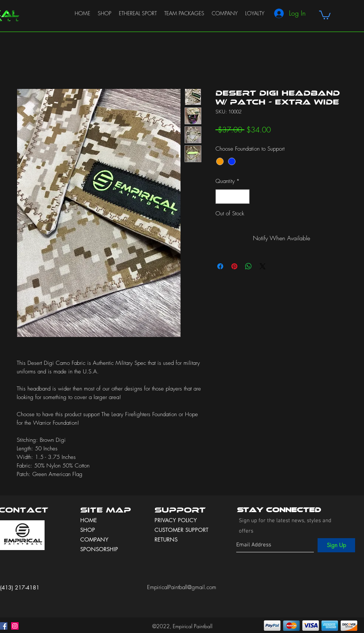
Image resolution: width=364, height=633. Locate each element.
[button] (325, 15)
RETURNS (166, 539)
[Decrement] (222, 197)
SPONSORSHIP (99, 549)
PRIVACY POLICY (177, 520)
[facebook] (4, 626)
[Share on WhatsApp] (248, 266)
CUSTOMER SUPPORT (181, 530)
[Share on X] (263, 266)
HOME (89, 520)
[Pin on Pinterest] (234, 266)
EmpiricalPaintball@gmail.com (182, 587)
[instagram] (15, 626)
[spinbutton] (233, 197)
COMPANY (94, 539)
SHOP (88, 530)
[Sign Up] (336, 545)
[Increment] (244, 197)
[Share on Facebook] (220, 266)
